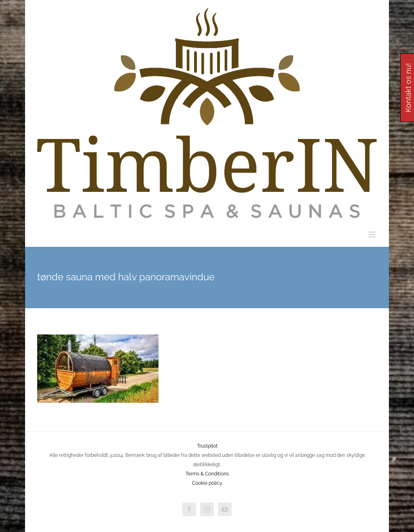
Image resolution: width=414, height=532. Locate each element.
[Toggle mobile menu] (373, 234)
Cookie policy (207, 483)
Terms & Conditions (207, 474)
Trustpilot (207, 446)
